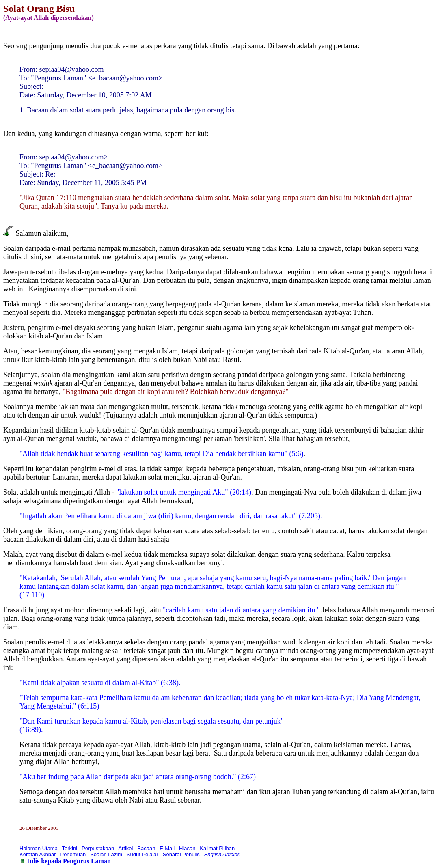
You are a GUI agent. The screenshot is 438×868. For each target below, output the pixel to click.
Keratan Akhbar (38, 854)
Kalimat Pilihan (217, 848)
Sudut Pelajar (142, 854)
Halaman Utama (39, 848)
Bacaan (146, 848)
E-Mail (167, 848)
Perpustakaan (98, 848)
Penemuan (73, 854)
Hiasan (187, 848)
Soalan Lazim (106, 854)
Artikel (125, 848)
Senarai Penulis (181, 854)
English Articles (222, 854)
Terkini (70, 848)
